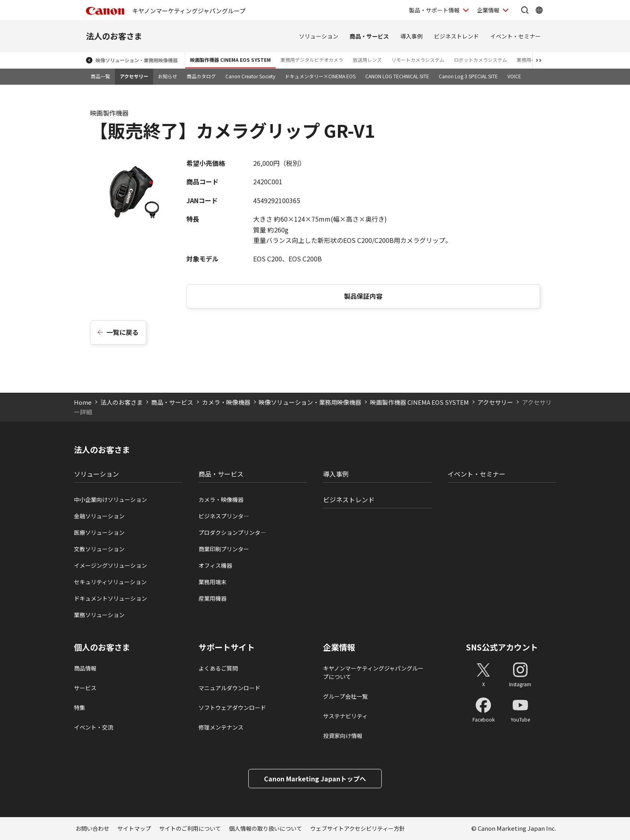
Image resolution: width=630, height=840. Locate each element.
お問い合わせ (92, 828)
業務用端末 (213, 582)
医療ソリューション (99, 532)
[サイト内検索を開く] (525, 10)
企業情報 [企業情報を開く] (488, 10)
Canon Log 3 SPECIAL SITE (468, 76)
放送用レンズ (367, 60)
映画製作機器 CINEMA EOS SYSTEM (230, 60)
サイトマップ (134, 828)
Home (83, 402)
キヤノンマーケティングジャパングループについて (373, 672)
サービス (85, 688)
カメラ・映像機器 (226, 402)
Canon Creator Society (250, 76)
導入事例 (411, 36)
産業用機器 (213, 598)
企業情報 (339, 647)
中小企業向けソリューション (110, 500)
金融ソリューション (99, 516)
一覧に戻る (123, 332)
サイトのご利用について (190, 828)
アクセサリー (134, 76)
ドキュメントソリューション (110, 598)
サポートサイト (227, 647)
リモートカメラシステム (418, 60)
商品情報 (85, 668)
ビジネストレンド (456, 36)
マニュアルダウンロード (229, 688)
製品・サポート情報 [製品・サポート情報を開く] (434, 10)
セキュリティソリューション (110, 582)
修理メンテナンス (221, 727)
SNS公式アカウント (502, 647)
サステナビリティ (345, 716)
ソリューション (319, 36)
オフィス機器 (215, 565)
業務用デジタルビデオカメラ (312, 60)
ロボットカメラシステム (481, 60)
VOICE (514, 76)
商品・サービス (369, 36)
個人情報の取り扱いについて (266, 828)
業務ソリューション (99, 615)
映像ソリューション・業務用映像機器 (137, 60)
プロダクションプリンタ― (232, 532)
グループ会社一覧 (345, 696)
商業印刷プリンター (224, 549)
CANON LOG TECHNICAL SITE (397, 76)
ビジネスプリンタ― (224, 516)
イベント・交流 (94, 727)
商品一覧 (100, 76)
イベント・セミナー (515, 36)
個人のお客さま (102, 647)
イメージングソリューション (110, 565)
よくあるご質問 (218, 668)
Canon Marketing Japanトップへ (315, 779)
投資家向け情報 (343, 736)
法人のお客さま (114, 36)
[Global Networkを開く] (539, 10)
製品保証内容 (363, 296)
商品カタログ (201, 76)
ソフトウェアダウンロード (232, 707)
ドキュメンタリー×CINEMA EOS (320, 76)
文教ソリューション (99, 549)
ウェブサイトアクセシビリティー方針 (358, 828)
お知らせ (168, 76)
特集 (80, 707)
